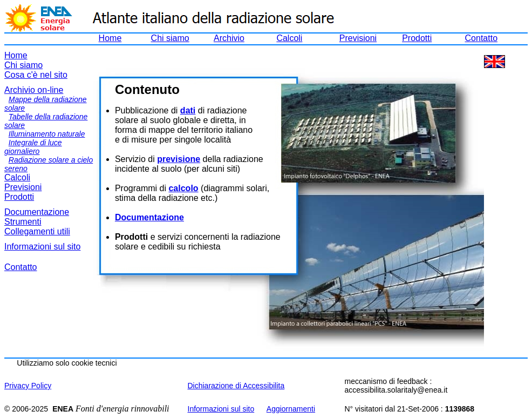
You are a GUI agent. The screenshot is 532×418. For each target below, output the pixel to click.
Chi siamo (170, 38)
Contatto (481, 38)
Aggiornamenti (291, 409)
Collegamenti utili (37, 231)
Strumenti (23, 222)
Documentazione (37, 212)
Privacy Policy (28, 386)
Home (110, 38)
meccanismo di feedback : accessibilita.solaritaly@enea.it (396, 386)
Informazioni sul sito (42, 247)
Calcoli (289, 38)
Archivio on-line (34, 90)
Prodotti (417, 38)
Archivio (229, 38)
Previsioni (358, 38)
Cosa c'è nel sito (36, 75)
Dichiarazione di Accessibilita (236, 386)
